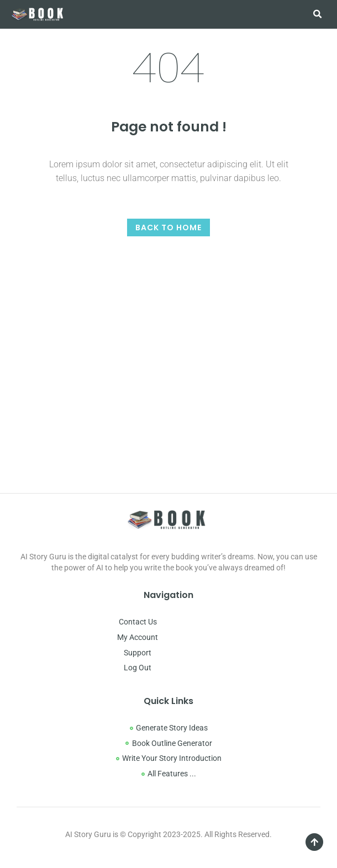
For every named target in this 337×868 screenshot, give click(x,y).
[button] (317, 14)
